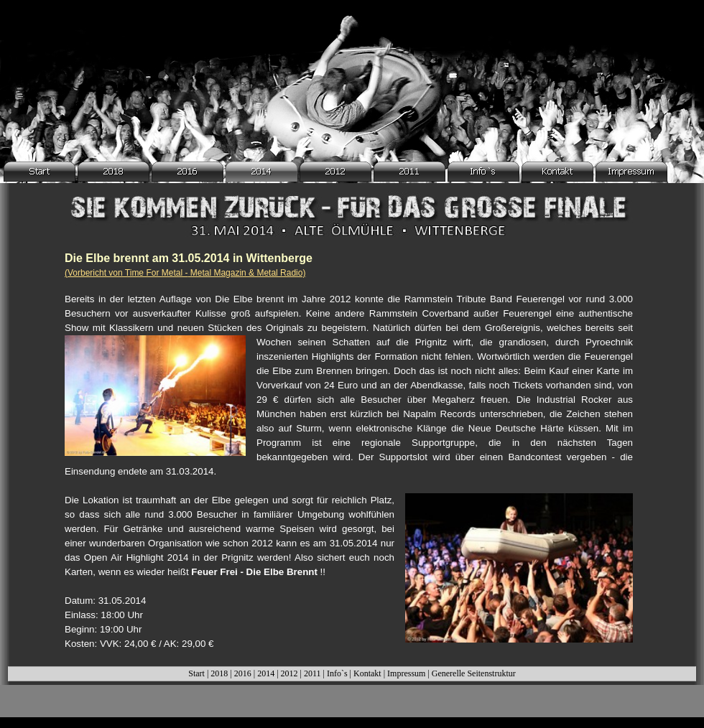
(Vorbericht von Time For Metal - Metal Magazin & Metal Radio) (185, 273)
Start (196, 673)
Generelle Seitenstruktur (474, 673)
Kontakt (367, 673)
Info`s (337, 673)
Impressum (406, 673)
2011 (312, 673)
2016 (243, 673)
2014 (266, 673)
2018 (219, 673)
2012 (290, 673)
